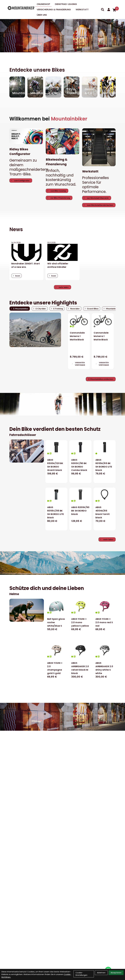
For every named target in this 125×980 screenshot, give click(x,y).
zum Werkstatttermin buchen (98, 205)
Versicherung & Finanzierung (54, 9)
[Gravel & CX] (90, 87)
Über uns (42, 15)
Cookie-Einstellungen (81, 974)
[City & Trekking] (72, 87)
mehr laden (62, 287)
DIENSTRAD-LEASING (66, 4)
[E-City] (53, 87)
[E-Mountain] (17, 87)
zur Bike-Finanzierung (59, 198)
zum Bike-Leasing (57, 191)
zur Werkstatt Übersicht (96, 198)
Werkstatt (82, 9)
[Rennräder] (108, 87)
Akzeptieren (116, 973)
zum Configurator (20, 180)
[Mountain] (35, 87)
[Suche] (103, 10)
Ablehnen (101, 973)
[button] (122, 36)
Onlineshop (43, 4)
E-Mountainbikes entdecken (101, 379)
